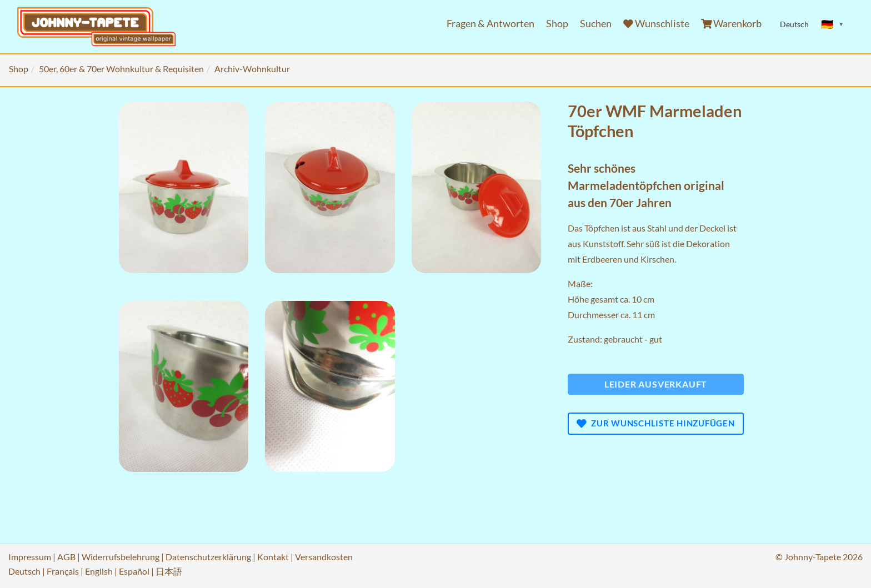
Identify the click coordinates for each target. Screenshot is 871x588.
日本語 (169, 571)
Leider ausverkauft (656, 384)
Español (134, 571)
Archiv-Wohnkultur (252, 69)
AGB (66, 557)
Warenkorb (732, 24)
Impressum (30, 557)
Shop (557, 24)
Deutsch (24, 571)
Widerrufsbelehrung (121, 557)
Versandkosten (324, 557)
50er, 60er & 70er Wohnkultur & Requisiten (121, 69)
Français (63, 571)
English (99, 571)
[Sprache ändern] (833, 24)
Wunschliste (656, 24)
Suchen (596, 24)
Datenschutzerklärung (208, 557)
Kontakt (273, 557)
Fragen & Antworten (490, 24)
